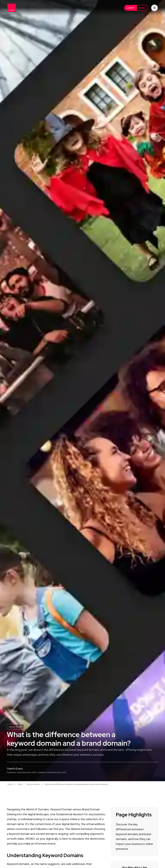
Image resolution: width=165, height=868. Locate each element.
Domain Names (15, 727)
